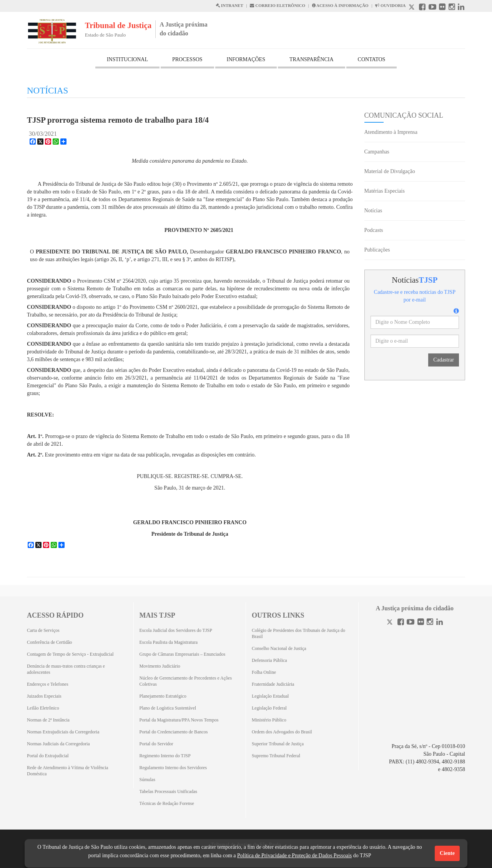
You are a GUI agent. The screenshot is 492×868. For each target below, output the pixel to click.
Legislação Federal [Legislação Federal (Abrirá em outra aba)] (269, 708)
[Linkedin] (440, 623)
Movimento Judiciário (160, 666)
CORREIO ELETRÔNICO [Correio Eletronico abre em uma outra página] (278, 5)
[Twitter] (391, 623)
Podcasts (374, 230)
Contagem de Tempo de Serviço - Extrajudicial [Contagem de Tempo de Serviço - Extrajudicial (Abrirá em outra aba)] (70, 654)
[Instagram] (430, 623)
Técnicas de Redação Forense (167, 803)
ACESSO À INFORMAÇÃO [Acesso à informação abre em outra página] (340, 5)
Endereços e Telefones (48, 684)
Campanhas (377, 152)
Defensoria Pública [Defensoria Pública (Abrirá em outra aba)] (269, 660)
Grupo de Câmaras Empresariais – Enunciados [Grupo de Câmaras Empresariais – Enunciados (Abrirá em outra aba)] (183, 654)
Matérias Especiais (385, 191)
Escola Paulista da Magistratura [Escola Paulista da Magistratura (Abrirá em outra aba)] (169, 642)
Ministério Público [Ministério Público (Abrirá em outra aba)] (269, 720)
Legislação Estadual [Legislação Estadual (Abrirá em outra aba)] (270, 696)
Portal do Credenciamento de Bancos (174, 732)
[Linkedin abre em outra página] (461, 8)
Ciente (447, 853)
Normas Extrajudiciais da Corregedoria (63, 732)
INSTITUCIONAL (127, 59)
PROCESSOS (187, 59)
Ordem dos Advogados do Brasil (282, 732)
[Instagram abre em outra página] (452, 8)
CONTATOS (372, 59)
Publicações (377, 250)
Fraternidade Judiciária (273, 684)
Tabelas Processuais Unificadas (168, 791)
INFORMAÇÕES (246, 59)
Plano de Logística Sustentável (168, 708)
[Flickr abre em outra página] (442, 8)
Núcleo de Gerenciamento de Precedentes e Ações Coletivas (186, 681)
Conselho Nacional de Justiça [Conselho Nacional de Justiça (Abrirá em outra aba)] (279, 648)
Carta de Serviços (43, 630)
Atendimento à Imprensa (391, 132)
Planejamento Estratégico (163, 696)
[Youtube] (411, 623)
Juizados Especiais (44, 696)
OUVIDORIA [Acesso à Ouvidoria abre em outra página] (390, 5)
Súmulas (147, 780)
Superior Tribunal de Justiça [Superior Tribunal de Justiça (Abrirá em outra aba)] (278, 744)
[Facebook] (401, 623)
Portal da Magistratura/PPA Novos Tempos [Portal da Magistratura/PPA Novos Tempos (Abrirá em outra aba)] (179, 720)
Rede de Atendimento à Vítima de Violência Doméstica (67, 771)
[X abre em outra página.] (412, 8)
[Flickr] (421, 623)
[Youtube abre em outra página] (432, 8)
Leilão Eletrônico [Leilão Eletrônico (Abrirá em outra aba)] (43, 708)
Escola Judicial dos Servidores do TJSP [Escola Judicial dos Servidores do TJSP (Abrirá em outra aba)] (176, 630)
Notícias (373, 211)
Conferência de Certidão (49, 642)
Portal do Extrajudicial (48, 756)
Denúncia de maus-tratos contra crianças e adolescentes (66, 669)
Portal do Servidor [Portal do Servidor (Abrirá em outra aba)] (156, 744)
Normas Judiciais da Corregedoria (58, 744)
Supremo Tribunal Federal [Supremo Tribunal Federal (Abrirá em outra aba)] (276, 756)
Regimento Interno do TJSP (165, 756)
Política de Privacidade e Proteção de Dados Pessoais (294, 856)
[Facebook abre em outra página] (422, 8)
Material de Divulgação (390, 171)
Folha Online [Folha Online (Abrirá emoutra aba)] (264, 672)
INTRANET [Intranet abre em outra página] (229, 5)
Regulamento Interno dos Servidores (173, 768)
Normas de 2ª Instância (48, 720)
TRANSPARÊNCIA (312, 59)
